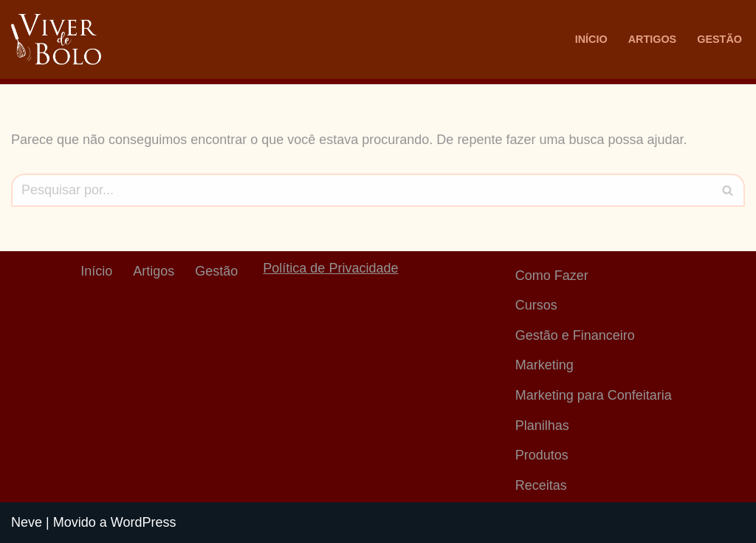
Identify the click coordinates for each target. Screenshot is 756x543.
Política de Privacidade (330, 268)
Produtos (542, 455)
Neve (27, 522)
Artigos (653, 39)
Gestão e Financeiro (575, 335)
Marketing (544, 365)
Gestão (719, 39)
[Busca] (361, 190)
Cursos (536, 305)
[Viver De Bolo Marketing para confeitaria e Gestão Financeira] (56, 40)
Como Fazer (552, 276)
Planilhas (542, 426)
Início (591, 39)
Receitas (541, 485)
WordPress (144, 522)
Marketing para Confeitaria (594, 395)
